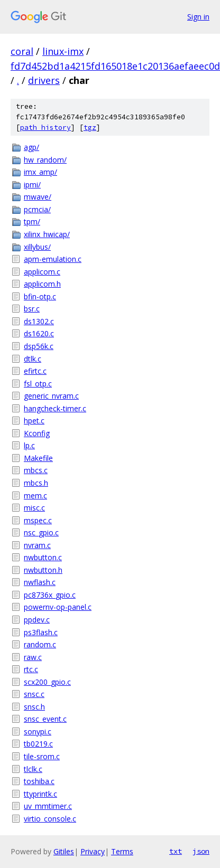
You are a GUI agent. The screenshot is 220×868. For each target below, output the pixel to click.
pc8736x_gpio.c (50, 595)
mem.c (35, 496)
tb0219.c (38, 744)
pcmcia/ (37, 209)
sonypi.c (38, 732)
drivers (44, 80)
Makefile (38, 458)
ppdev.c (37, 620)
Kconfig (37, 433)
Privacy (93, 851)
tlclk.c (33, 769)
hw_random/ (45, 160)
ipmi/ (32, 185)
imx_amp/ (40, 172)
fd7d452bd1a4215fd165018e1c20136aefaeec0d (115, 66)
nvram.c (37, 545)
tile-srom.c (42, 756)
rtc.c (31, 669)
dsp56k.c (39, 346)
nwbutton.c (43, 557)
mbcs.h (36, 483)
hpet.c (34, 421)
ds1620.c (39, 333)
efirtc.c (35, 371)
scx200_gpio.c (47, 682)
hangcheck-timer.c (55, 408)
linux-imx (63, 51)
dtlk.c (33, 359)
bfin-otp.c (40, 296)
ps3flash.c (41, 632)
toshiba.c (39, 781)
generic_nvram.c (51, 396)
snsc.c (34, 694)
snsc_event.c (45, 719)
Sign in (198, 17)
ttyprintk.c (40, 794)
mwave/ (38, 197)
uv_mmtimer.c (48, 806)
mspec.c (38, 520)
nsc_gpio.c (41, 532)
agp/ (31, 147)
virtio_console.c (50, 819)
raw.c (33, 657)
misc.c (34, 508)
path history (45, 128)
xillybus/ (37, 247)
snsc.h (34, 707)
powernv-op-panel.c (58, 607)
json (201, 851)
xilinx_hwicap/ (47, 234)
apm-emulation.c (53, 259)
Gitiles (64, 851)
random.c (40, 644)
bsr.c (32, 309)
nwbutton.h (43, 570)
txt (176, 851)
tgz (90, 128)
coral (22, 51)
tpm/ (32, 221)
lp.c (29, 445)
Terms (122, 851)
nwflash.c (40, 582)
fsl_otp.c (38, 384)
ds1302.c (39, 321)
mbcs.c (36, 470)
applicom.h (42, 284)
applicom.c (42, 272)
